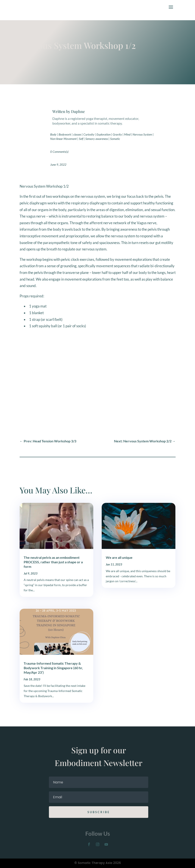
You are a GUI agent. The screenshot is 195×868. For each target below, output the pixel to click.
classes (77, 134)
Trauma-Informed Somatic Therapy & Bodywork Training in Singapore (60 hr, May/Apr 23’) (53, 668)
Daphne (78, 111)
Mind (127, 134)
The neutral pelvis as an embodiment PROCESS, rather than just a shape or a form (53, 562)
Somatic (115, 139)
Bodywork (65, 134)
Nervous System (142, 134)
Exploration (104, 134)
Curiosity (89, 134)
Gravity (117, 134)
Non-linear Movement (63, 139)
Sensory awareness (97, 139)
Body (53, 134)
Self (81, 139)
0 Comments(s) (59, 152)
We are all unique (119, 557)
